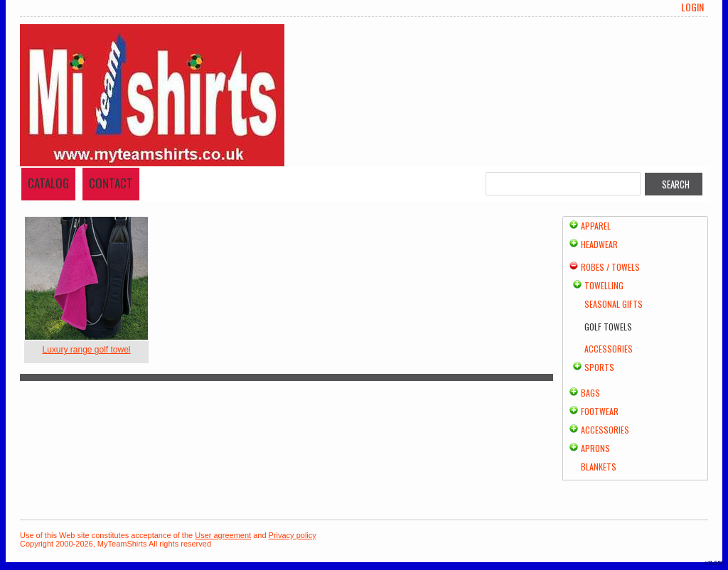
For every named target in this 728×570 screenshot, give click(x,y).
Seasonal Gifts (614, 304)
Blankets (599, 467)
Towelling (604, 285)
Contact (111, 183)
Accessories (609, 349)
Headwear (599, 244)
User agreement (223, 535)
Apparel (596, 226)
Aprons (595, 448)
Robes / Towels (610, 267)
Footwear (600, 411)
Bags (590, 393)
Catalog (48, 183)
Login (692, 7)
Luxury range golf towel (86, 350)
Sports (599, 367)
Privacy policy (293, 535)
